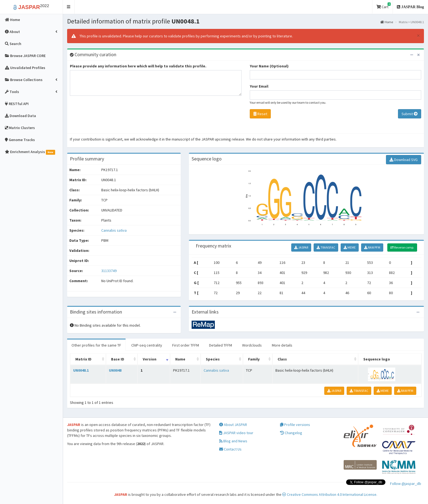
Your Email (259, 86)
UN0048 (115, 370)
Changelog (291, 433)
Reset (260, 114)
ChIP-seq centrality (147, 345)
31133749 (109, 271)
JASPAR (301, 247)
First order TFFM (186, 345)
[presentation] (111, 116)
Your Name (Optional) (269, 66)
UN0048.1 (81, 370)
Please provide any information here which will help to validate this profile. (138, 66)
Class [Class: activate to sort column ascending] (282, 359)
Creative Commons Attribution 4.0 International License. (330, 494)
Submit (410, 114)
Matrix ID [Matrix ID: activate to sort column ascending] (83, 359)
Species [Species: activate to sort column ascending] (213, 359)
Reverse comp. (402, 247)
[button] (69, 7)
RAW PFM (372, 247)
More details (282, 345)
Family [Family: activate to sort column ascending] (254, 359)
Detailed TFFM (221, 345)
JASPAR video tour (236, 433)
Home (387, 22)
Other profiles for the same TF (96, 345)
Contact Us (230, 449)
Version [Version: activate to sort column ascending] (150, 359)
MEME (350, 247)
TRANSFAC (326, 247)
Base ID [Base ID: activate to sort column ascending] (118, 359)
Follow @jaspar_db (406, 484)
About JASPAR (233, 425)
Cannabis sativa (114, 230)
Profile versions (295, 425)
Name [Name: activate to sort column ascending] (180, 359)
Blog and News (233, 441)
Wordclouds (252, 345)
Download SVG (404, 160)
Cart (384, 6)
